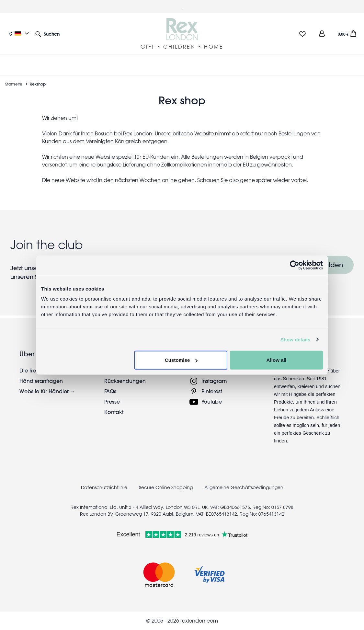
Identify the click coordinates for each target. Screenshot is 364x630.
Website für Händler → (47, 391)
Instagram (214, 381)
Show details (296, 339)
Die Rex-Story (36, 370)
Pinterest (212, 391)
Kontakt (114, 412)
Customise (181, 360)
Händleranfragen (41, 381)
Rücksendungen (125, 381)
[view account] (322, 34)
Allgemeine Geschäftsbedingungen (244, 487)
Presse (112, 401)
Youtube (212, 401)
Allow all (277, 360)
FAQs (110, 391)
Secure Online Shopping (166, 487)
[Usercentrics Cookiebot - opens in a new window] (295, 265)
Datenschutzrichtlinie (104, 487)
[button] (47, 34)
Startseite (14, 84)
